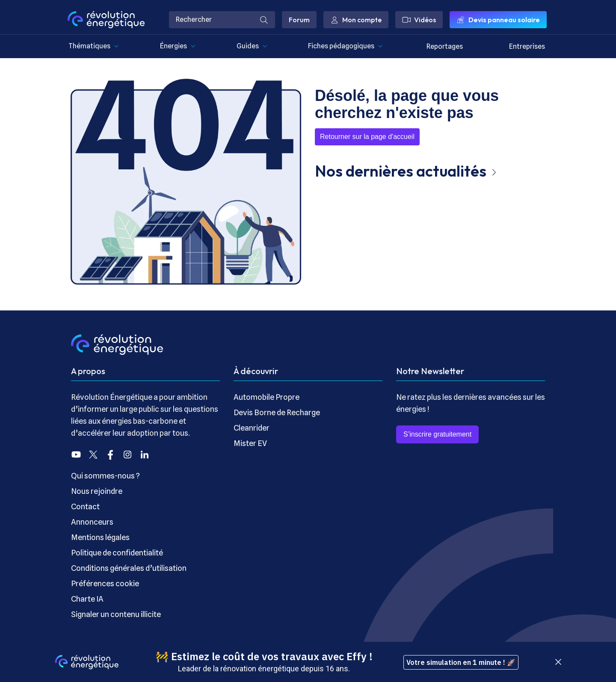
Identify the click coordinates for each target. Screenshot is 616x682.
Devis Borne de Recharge (277, 412)
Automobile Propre (267, 397)
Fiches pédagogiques (345, 46)
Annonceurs (92, 522)
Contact (85, 506)
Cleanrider (252, 428)
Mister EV (250, 443)
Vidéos (419, 20)
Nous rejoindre (97, 491)
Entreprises (527, 46)
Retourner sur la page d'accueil (367, 137)
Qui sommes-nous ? (105, 476)
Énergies (178, 46)
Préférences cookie (105, 583)
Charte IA (87, 599)
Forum (299, 20)
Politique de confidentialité (117, 553)
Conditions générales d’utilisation (129, 568)
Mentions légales (100, 537)
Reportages (445, 46)
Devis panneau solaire (498, 20)
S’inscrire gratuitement (437, 434)
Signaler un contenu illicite (116, 614)
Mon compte (356, 20)
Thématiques (94, 46)
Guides (252, 46)
